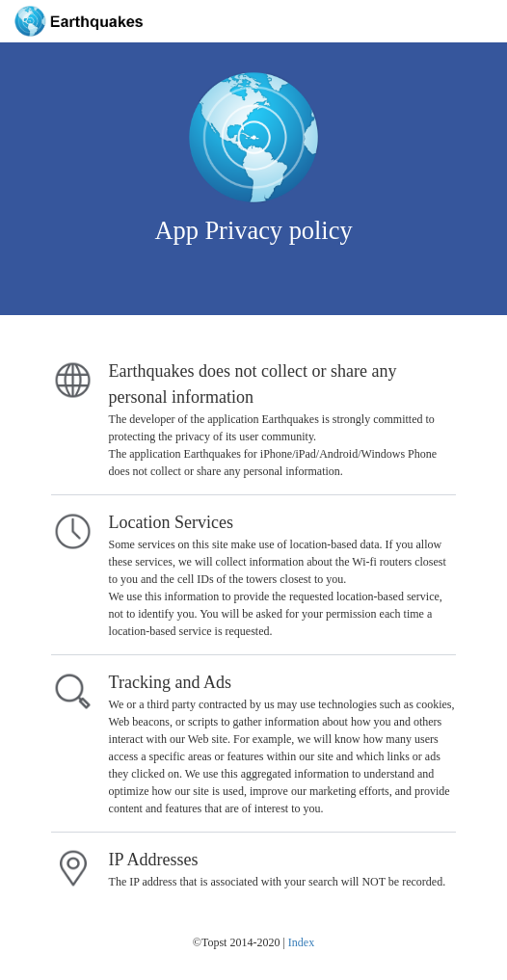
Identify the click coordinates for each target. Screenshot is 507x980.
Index (301, 942)
